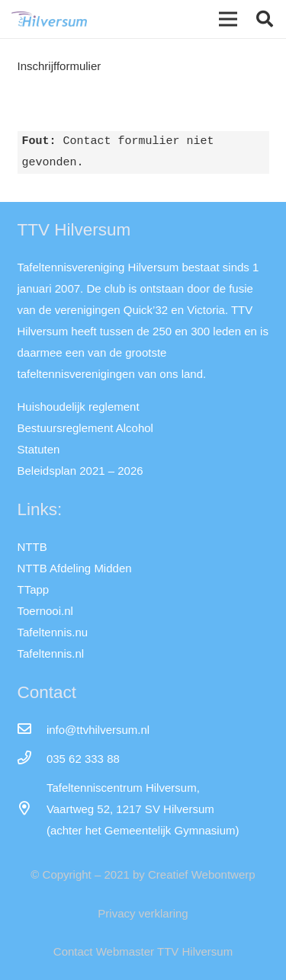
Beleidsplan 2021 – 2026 (80, 471)
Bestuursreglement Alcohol (85, 428)
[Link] (49, 19)
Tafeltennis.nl (51, 653)
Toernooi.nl (45, 611)
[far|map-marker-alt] (32, 809)
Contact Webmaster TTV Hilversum (143, 951)
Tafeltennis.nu (53, 632)
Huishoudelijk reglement (79, 407)
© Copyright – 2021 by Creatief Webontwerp (143, 874)
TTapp (34, 589)
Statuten (39, 449)
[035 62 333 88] (32, 759)
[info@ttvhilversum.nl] (32, 730)
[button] (265, 19)
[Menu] (228, 19)
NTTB (32, 547)
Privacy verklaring (143, 913)
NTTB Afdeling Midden (75, 568)
